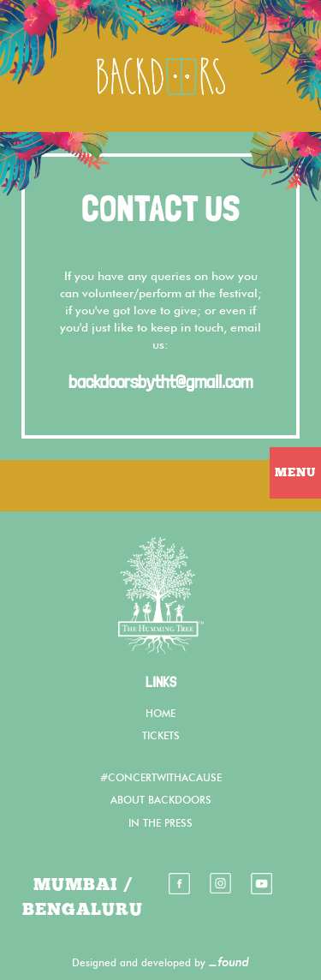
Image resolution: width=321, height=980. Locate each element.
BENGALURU (83, 910)
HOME (160, 714)
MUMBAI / (83, 885)
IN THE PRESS (160, 824)
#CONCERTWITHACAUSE (161, 779)
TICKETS (161, 737)
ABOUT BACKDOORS (161, 801)
